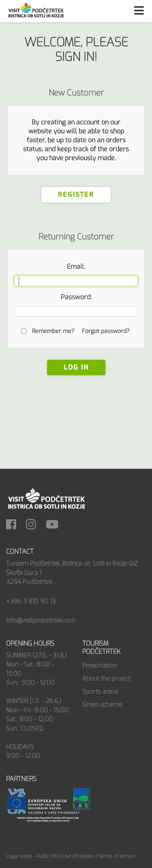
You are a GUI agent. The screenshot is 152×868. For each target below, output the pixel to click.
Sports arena (100, 692)
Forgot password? (106, 331)
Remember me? (53, 331)
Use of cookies (78, 856)
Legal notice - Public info (32, 856)
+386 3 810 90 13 (31, 601)
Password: (76, 297)
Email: (76, 266)
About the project (106, 679)
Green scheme (102, 705)
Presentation (100, 666)
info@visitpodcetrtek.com (41, 620)
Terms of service (117, 856)
